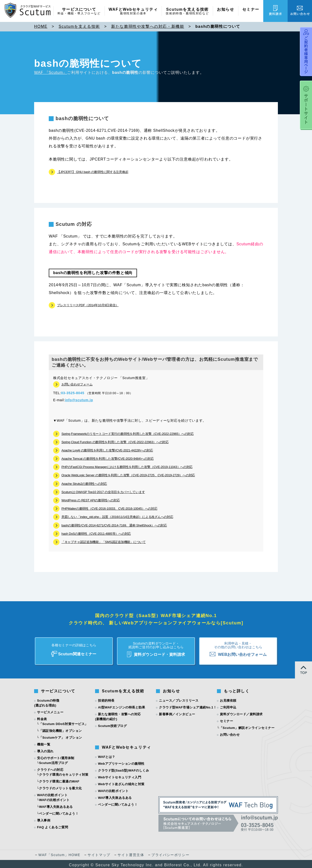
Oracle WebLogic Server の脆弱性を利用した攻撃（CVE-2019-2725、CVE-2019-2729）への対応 (128, 475)
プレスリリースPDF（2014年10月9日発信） (88, 305)
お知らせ (225, 10)
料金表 (42, 717)
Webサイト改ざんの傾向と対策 (121, 782)
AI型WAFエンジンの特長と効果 (122, 705)
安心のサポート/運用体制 (56, 756)
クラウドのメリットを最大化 (60, 786)
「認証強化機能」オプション (60, 729)
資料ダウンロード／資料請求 (241, 712)
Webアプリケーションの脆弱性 (121, 761)
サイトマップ (99, 853)
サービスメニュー (50, 710)
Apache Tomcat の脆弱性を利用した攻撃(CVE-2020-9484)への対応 (107, 459)
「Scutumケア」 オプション (61, 735)
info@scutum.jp (79, 400)
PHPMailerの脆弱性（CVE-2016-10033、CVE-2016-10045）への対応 (109, 509)
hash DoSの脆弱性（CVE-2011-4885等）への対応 (96, 534)
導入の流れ (45, 749)
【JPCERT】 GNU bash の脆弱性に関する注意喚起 (93, 172)
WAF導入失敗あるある (56, 805)
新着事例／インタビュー (177, 712)
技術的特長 (106, 698)
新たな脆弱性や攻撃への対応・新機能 (148, 26)
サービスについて (79, 11)
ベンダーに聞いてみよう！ (59, 811)
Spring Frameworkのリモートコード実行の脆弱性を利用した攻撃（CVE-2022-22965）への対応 (128, 434)
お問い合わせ (230, 732)
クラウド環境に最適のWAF (59, 779)
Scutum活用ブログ (53, 761)
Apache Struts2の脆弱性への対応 (84, 484)
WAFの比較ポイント (54, 798)
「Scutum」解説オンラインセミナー (247, 726)
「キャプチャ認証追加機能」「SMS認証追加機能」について (104, 542)
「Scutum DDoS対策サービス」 (63, 722)
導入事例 (44, 818)
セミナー (251, 10)
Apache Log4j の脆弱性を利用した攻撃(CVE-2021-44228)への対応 (107, 450)
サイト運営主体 (131, 853)
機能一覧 (44, 742)
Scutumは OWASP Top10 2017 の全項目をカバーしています (103, 492)
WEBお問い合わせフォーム (238, 647)
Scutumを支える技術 (187, 11)
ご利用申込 (228, 705)
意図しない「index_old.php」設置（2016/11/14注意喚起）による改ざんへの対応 (117, 517)
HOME (41, 26)
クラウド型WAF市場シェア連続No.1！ (188, 705)
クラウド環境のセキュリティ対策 (64, 772)
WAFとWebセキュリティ (133, 11)
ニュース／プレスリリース (179, 698)
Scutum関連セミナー (74, 647)
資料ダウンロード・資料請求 (156, 648)
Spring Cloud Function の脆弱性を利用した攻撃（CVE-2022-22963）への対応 (115, 442)
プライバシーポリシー (170, 853)
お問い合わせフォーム (77, 384)
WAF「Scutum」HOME (59, 853)
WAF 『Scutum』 (51, 72)
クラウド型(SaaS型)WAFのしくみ (123, 768)
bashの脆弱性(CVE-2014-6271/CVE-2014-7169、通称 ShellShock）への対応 (114, 525)
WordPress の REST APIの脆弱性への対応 (91, 500)
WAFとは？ (107, 755)
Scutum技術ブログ (112, 724)
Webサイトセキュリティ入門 (120, 775)
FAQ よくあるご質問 (53, 825)
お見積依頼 (228, 698)
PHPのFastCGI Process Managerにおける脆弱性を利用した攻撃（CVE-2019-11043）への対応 (127, 467)
